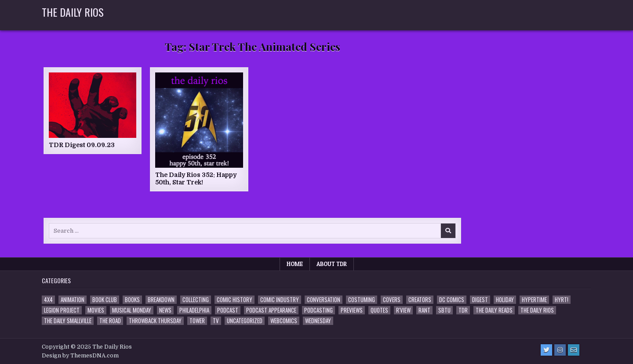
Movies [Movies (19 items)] (96, 310)
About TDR (332, 264)
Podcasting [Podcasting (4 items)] (318, 310)
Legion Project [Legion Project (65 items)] (62, 310)
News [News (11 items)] (165, 310)
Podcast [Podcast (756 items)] (228, 310)
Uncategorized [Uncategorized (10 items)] (245, 321)
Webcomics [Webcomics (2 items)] (284, 321)
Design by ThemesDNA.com (80, 356)
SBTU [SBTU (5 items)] (444, 310)
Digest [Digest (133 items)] (480, 300)
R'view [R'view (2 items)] (403, 310)
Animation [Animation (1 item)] (73, 300)
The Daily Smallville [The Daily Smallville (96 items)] (68, 321)
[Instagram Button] (560, 350)
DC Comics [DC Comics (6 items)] (452, 300)
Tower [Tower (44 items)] (197, 321)
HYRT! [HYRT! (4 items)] (562, 300)
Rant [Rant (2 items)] (424, 310)
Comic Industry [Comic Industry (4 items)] (280, 300)
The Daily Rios (73, 12)
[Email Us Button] (574, 350)
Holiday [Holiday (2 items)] (505, 300)
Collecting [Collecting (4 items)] (196, 300)
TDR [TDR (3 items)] (463, 310)
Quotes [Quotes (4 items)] (379, 310)
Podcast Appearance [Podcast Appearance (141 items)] (271, 310)
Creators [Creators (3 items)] (420, 300)
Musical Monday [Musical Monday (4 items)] (132, 310)
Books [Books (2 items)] (132, 300)
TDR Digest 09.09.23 (82, 145)
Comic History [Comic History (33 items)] (235, 300)
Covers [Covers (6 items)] (392, 300)
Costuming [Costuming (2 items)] (362, 300)
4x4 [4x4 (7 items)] (48, 300)
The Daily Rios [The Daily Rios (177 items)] (537, 310)
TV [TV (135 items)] (216, 321)
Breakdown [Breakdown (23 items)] (161, 300)
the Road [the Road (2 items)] (110, 321)
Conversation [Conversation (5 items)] (324, 300)
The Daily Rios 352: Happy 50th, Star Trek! (196, 178)
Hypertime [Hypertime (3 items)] (534, 300)
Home (295, 264)
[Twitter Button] (546, 350)
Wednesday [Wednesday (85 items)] (318, 321)
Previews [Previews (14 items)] (352, 310)
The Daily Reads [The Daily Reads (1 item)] (494, 310)
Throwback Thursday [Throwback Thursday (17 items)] (155, 321)
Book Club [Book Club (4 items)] (105, 300)
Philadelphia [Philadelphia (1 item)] (194, 310)
